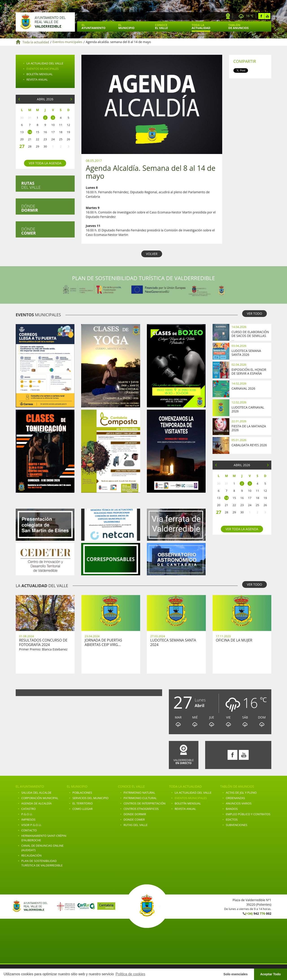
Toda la (201, 26)
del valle (31, 185)
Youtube (267, 16)
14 (30, 132)
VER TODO (254, 313)
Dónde (30, 208)
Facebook (261, 16)
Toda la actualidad (36, 42)
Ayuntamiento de (45, 22)
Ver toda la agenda (45, 163)
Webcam (228, 16)
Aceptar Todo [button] (270, 974)
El (93, 26)
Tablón (238, 26)
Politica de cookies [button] (130, 974)
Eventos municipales (67, 42)
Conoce (161, 26)
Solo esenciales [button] (236, 974)
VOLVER (152, 254)
